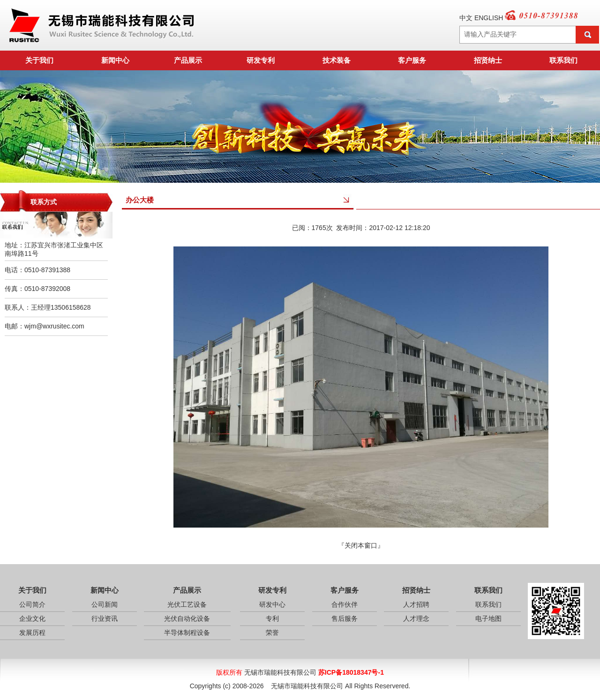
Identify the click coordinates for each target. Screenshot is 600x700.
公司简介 (32, 604)
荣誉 (272, 633)
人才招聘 (416, 604)
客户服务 (412, 60)
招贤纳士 (488, 60)
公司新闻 (105, 604)
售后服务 (345, 618)
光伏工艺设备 (187, 604)
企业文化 (32, 618)
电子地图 (488, 618)
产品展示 (188, 60)
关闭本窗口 (361, 545)
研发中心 (272, 604)
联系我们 (563, 60)
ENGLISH (489, 18)
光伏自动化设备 (187, 618)
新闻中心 (115, 60)
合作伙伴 (345, 604)
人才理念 (416, 618)
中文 (466, 18)
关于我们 (39, 60)
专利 (272, 618)
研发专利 (261, 60)
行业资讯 (105, 618)
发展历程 (32, 633)
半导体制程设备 (187, 633)
